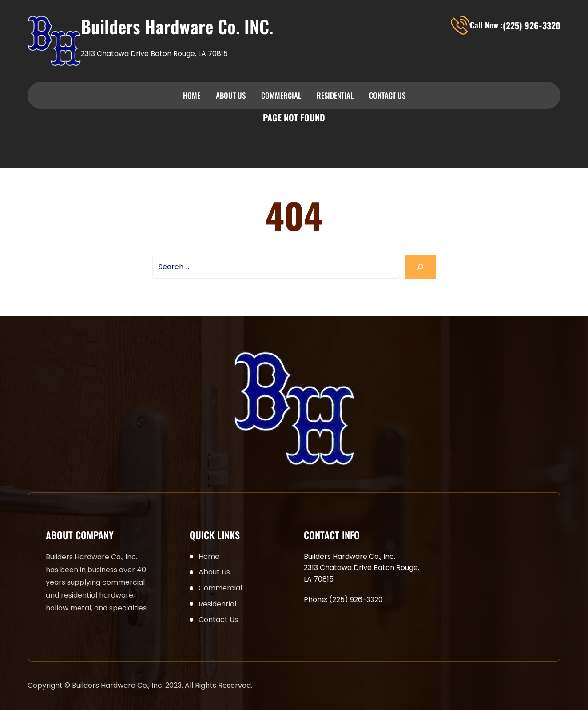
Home (192, 95)
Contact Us (387, 95)
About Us (231, 95)
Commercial (281, 95)
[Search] (420, 267)
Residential (335, 95)
